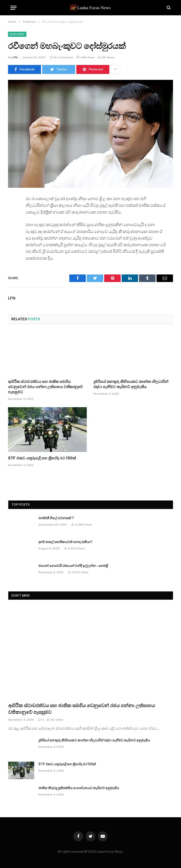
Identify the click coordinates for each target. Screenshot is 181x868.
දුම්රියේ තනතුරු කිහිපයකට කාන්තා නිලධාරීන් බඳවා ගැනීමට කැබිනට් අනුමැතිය (131, 384)
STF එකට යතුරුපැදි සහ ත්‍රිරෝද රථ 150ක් (42, 458)
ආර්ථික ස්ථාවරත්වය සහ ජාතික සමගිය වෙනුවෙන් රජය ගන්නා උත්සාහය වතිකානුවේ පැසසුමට (45, 387)
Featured (17, 34)
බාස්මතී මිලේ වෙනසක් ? (56, 518)
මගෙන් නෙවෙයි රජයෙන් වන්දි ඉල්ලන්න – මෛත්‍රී (73, 566)
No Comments (62, 57)
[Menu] (13, 8)
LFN (15, 57)
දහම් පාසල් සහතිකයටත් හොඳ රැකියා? (65, 542)
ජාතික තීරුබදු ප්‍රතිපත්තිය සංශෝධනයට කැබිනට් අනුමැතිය (79, 788)
